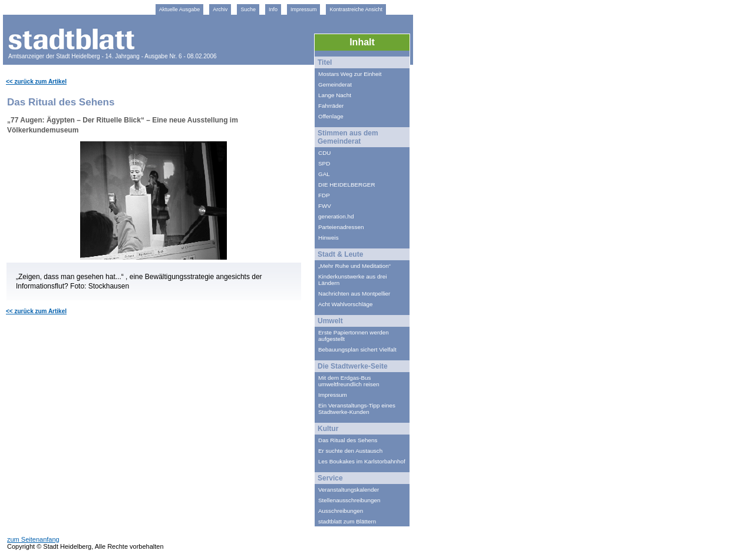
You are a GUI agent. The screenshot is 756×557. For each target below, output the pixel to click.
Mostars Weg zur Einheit (350, 74)
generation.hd (336, 216)
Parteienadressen (341, 227)
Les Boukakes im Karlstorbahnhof (362, 461)
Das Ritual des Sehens (348, 440)
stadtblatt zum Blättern (347, 521)
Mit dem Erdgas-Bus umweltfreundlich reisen (349, 381)
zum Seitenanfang (33, 539)
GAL (324, 174)
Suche (248, 9)
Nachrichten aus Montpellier (354, 294)
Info (273, 9)
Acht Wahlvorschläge (345, 304)
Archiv (220, 9)
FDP (324, 195)
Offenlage (331, 116)
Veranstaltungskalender (349, 490)
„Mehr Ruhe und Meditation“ (354, 266)
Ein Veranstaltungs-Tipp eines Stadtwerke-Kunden (357, 409)
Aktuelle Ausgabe (180, 9)
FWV (325, 206)
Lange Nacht (335, 95)
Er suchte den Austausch (350, 451)
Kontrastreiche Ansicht (356, 9)
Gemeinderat (335, 84)
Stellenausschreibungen (349, 500)
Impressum (304, 9)
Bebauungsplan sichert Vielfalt (357, 349)
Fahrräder (331, 106)
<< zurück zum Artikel (36, 82)
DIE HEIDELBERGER (347, 185)
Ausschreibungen (341, 511)
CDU (324, 153)
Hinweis (329, 238)
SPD (324, 163)
